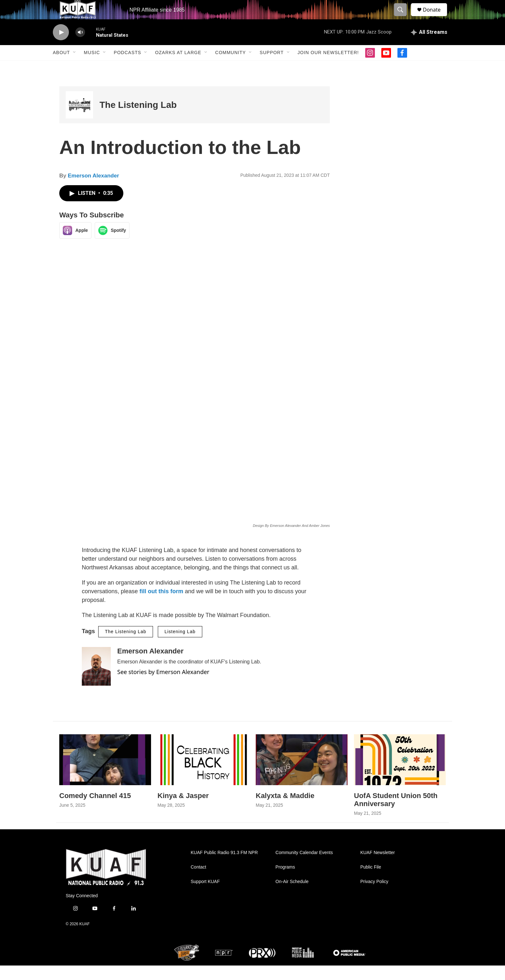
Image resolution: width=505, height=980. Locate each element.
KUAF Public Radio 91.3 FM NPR (224, 867)
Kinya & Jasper (183, 810)
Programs (285, 882)
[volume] (80, 47)
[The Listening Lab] (79, 119)
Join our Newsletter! (328, 67)
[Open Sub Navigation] (75, 67)
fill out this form (161, 606)
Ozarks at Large (178, 67)
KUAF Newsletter (378, 867)
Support (272, 67)
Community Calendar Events (304, 867)
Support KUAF (205, 896)
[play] (61, 47)
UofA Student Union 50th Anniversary (396, 814)
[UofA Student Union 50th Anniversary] (400, 774)
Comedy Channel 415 (95, 810)
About (61, 67)
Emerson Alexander (93, 190)
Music (92, 67)
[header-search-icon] (403, 17)
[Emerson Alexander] (96, 681)
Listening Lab (180, 646)
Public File (371, 882)
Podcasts (127, 67)
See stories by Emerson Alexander (163, 686)
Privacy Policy (374, 896)
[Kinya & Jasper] (203, 774)
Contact (198, 882)
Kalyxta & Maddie (285, 810)
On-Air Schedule (292, 896)
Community (230, 67)
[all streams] (429, 47)
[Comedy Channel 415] (105, 774)
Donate (436, 17)
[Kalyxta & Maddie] (302, 774)
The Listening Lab (138, 119)
